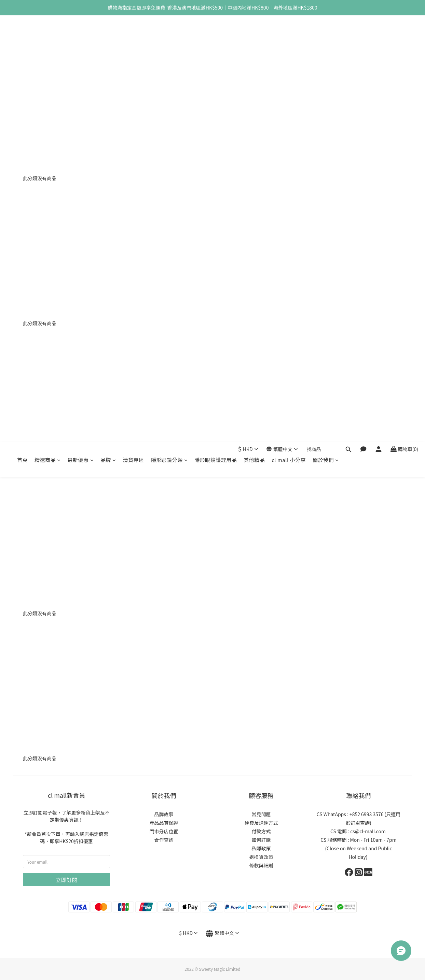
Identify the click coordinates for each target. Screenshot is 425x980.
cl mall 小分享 (289, 33)
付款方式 (261, 831)
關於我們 (326, 33)
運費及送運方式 (261, 823)
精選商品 (48, 33)
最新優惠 (81, 33)
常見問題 (261, 814)
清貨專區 (134, 33)
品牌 (108, 33)
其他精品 (254, 33)
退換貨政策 (261, 857)
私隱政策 (261, 848)
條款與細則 (261, 865)
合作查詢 (164, 840)
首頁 (22, 33)
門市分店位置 (164, 831)
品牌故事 (164, 814)
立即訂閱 (66, 880)
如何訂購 (261, 840)
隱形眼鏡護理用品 (216, 33)
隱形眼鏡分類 (169, 33)
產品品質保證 (164, 823)
